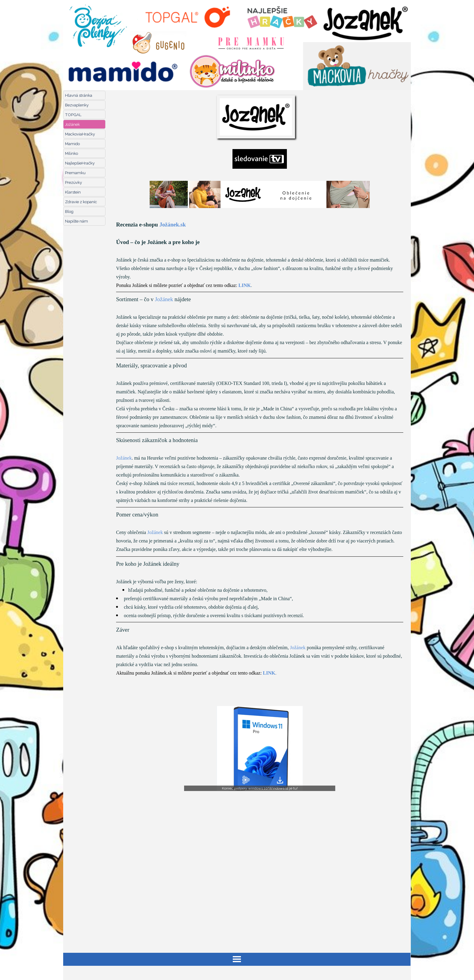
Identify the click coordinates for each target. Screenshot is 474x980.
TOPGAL (73, 115)
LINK (245, 285)
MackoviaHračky (80, 134)
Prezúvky (73, 182)
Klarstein (73, 192)
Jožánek (72, 124)
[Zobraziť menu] (237, 959)
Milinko (71, 153)
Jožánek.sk (173, 225)
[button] (260, 749)
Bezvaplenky (77, 105)
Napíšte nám (76, 221)
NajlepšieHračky (80, 163)
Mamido (72, 144)
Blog (69, 211)
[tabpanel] (260, 457)
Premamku (75, 173)
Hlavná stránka (79, 95)
